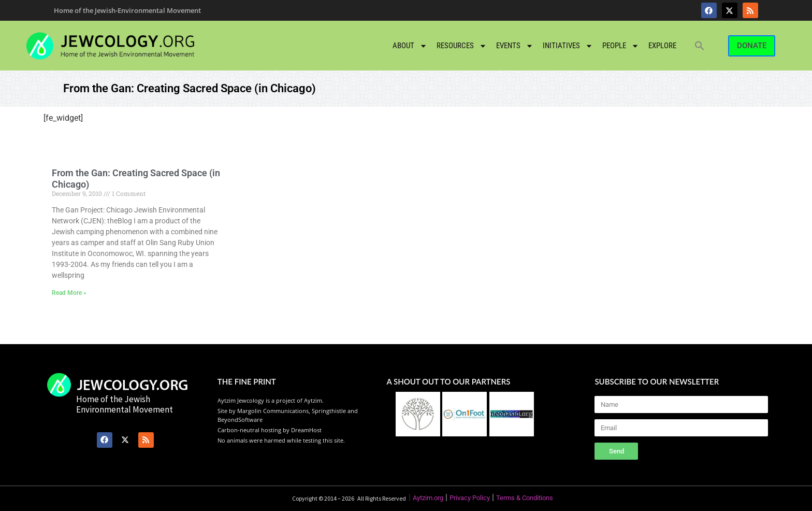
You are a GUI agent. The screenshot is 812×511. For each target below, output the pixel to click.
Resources (462, 46)
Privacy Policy (470, 498)
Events (515, 46)
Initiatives (568, 46)
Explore (662, 46)
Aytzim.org (428, 498)
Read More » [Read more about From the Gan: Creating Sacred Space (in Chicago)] (69, 293)
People (621, 46)
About (410, 46)
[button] (700, 46)
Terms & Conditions (525, 498)
